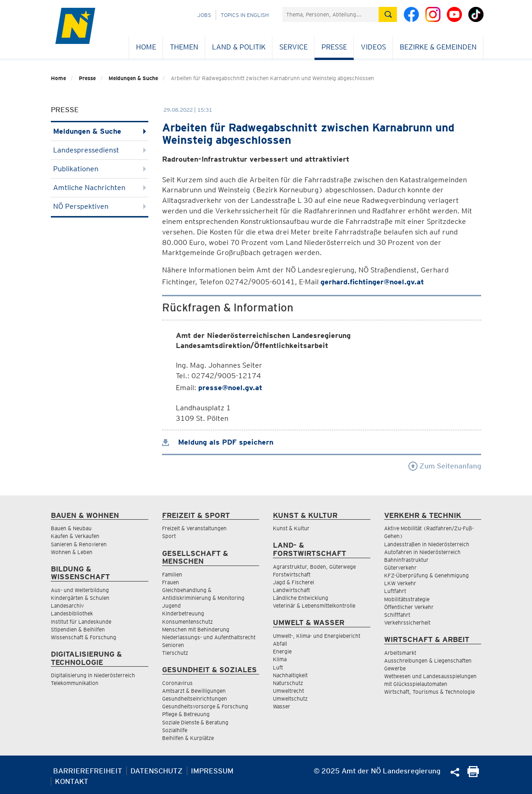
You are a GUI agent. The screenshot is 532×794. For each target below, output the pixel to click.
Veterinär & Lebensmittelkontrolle (314, 606)
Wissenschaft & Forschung (84, 637)
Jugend (171, 606)
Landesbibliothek (72, 613)
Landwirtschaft (291, 590)
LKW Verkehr (400, 583)
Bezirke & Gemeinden (438, 47)
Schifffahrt (397, 615)
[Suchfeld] (331, 14)
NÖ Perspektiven (100, 206)
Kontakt (72, 781)
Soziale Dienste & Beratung (195, 722)
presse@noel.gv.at (230, 388)
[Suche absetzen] (388, 14)
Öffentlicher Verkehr (409, 607)
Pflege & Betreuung (186, 714)
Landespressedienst (100, 150)
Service (293, 47)
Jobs (204, 15)
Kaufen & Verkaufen (75, 536)
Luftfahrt (395, 591)
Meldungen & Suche (133, 78)
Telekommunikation (75, 683)
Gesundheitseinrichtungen (195, 699)
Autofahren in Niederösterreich (422, 552)
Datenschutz (157, 771)
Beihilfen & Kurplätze (188, 738)
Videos (373, 47)
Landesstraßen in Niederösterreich (427, 544)
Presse (334, 47)
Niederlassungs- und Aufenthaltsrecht (209, 637)
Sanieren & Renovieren (79, 544)
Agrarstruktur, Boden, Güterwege (314, 567)
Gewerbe (395, 668)
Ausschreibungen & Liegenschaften (428, 661)
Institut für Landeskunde (81, 622)
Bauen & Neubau (71, 528)
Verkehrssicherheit (407, 623)
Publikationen (100, 169)
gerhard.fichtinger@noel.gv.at (372, 282)
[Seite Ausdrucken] (473, 775)
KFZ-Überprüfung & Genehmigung (426, 575)
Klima (280, 659)
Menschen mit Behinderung (196, 629)
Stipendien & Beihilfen (78, 629)
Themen (184, 47)
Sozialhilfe (175, 730)
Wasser (282, 706)
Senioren (173, 645)
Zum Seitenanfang (445, 466)
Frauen (171, 582)
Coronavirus (177, 683)
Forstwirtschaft (292, 574)
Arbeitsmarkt (400, 653)
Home (146, 47)
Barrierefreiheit (88, 771)
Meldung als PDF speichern (218, 442)
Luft (278, 667)
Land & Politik (239, 47)
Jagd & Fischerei (293, 582)
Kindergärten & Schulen (80, 598)
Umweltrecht (288, 691)
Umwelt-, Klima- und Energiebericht (317, 636)
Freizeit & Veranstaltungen (194, 528)
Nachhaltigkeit (290, 675)
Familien (172, 574)
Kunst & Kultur (291, 528)
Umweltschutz (290, 699)
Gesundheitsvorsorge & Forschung (205, 706)
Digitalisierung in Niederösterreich (93, 675)
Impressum (212, 771)
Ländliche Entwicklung (301, 598)
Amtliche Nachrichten (100, 188)
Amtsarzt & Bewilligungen (194, 691)
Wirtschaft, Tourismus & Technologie (429, 692)
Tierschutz (175, 653)
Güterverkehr (400, 568)
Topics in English (245, 15)
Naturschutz (288, 683)
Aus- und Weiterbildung (80, 590)
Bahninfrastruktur (406, 560)
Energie (282, 651)
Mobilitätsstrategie (407, 599)
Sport (169, 536)
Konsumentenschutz (187, 622)
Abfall (280, 644)
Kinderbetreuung (183, 613)
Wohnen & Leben (72, 552)
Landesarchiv (67, 606)
